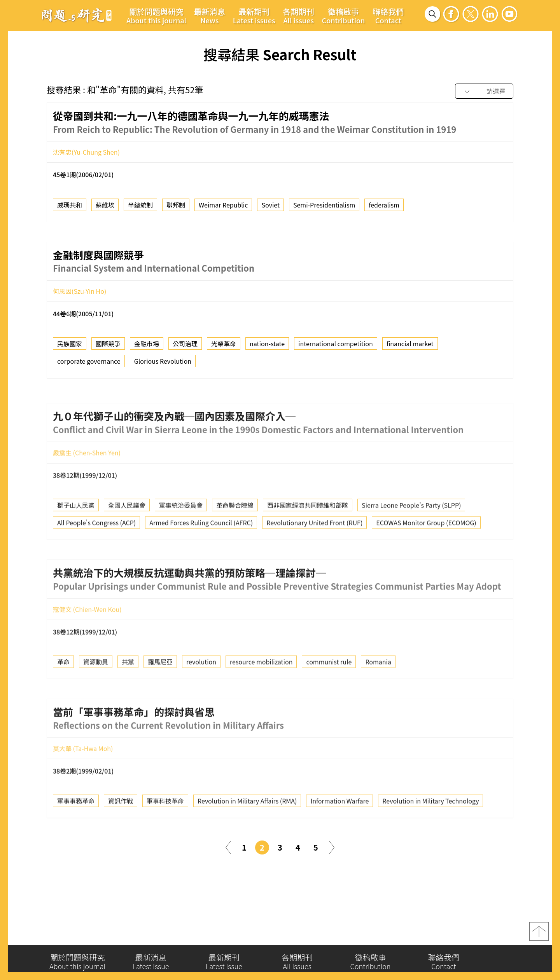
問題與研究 (77, 15)
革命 (63, 694)
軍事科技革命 (165, 833)
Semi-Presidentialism (324, 206)
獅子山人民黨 (76, 537)
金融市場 (147, 345)
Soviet (270, 206)
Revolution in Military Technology (430, 833)
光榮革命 (224, 345)
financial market (410, 345)
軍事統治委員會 (181, 537)
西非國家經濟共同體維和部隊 (308, 537)
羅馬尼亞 (160, 694)
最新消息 (210, 16)
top (539, 933)
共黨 (128, 694)
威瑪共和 (70, 206)
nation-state (267, 345)
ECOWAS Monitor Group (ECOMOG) (426, 555)
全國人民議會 (127, 537)
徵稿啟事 (344, 16)
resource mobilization (261, 694)
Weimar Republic (223, 206)
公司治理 (185, 345)
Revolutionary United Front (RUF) (314, 555)
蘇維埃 (105, 206)
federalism (384, 206)
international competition (336, 345)
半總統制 (140, 206)
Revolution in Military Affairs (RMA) (247, 833)
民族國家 (70, 345)
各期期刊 (299, 16)
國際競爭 (108, 345)
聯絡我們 (388, 16)
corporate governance (89, 362)
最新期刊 (254, 16)
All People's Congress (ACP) (96, 555)
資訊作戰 (121, 833)
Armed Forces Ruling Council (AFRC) (201, 555)
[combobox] (484, 92)
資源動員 (96, 694)
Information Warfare (339, 833)
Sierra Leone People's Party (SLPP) (411, 537)
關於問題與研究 (156, 16)
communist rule (329, 694)
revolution (201, 694)
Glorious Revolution (163, 362)
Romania (378, 694)
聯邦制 (176, 206)
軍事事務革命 (76, 833)
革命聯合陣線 (235, 537)
